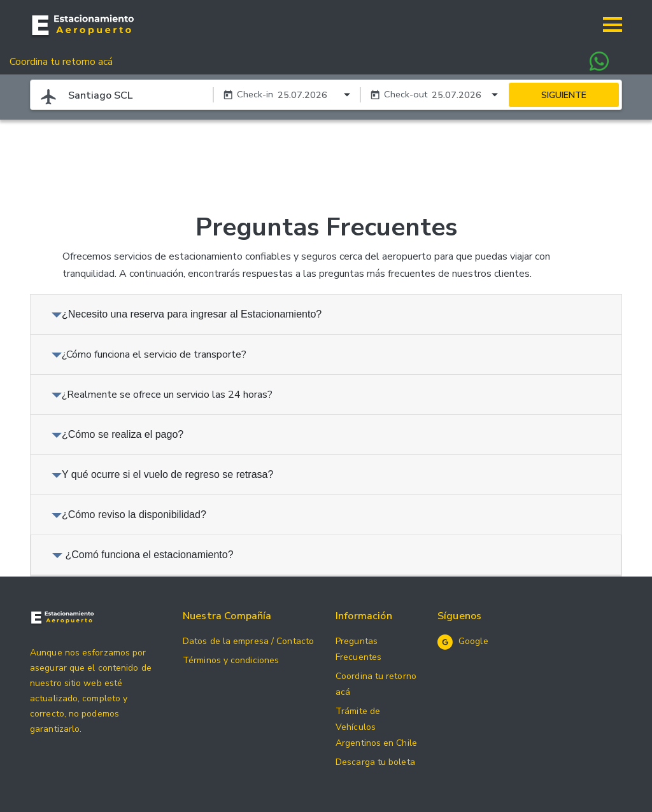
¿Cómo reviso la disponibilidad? (129, 514)
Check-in (255, 94)
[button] (613, 25)
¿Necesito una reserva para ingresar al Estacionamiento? (187, 314)
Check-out (406, 94)
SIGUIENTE (564, 95)
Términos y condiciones (231, 660)
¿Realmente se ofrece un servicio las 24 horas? (162, 395)
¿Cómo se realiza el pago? (117, 434)
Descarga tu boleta (375, 762)
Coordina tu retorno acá (61, 62)
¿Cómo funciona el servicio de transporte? (149, 354)
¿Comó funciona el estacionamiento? (143, 555)
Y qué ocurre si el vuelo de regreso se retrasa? (162, 474)
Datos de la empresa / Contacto (248, 641)
